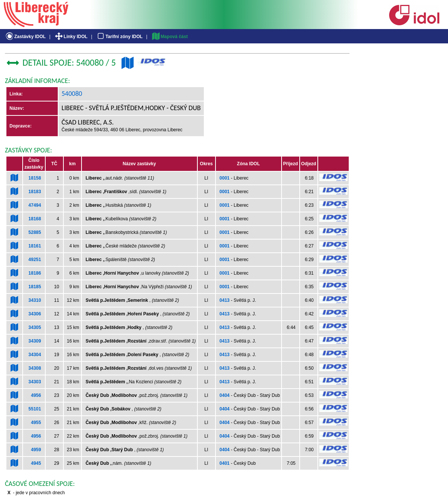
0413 (225, 300)
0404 (225, 395)
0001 (225, 178)
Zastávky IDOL (25, 37)
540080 (72, 94)
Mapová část (169, 37)
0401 (225, 463)
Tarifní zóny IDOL (119, 37)
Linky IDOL (71, 37)
